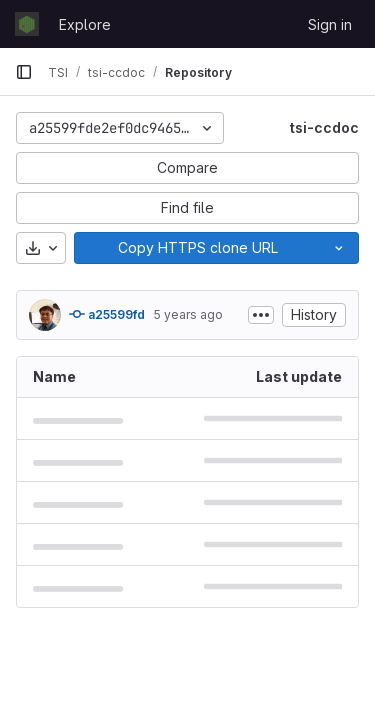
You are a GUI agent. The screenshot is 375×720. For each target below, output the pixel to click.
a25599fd (107, 314)
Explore (85, 24)
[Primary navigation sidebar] (24, 72)
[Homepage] (27, 24)
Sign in (330, 24)
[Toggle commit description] (261, 315)
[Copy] (197, 248)
